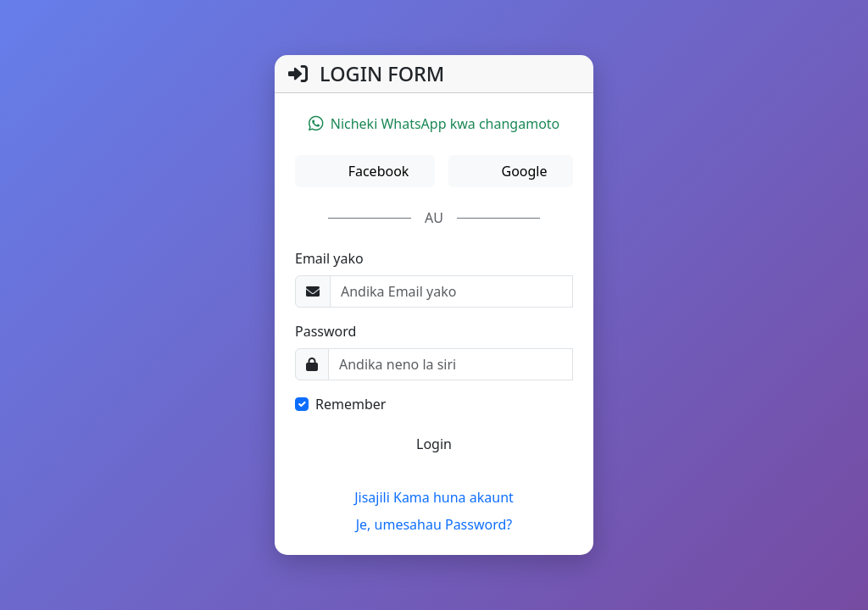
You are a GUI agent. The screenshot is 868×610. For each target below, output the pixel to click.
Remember (351, 404)
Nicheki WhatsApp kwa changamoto (434, 124)
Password (325, 331)
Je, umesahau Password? (434, 524)
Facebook (376, 171)
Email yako (329, 258)
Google (522, 171)
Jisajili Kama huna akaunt (434, 497)
